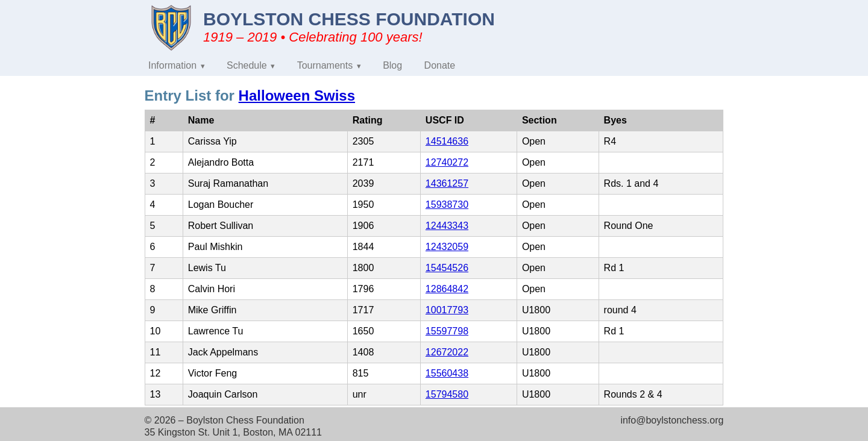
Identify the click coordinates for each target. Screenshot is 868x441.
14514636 (447, 141)
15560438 (447, 373)
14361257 (447, 183)
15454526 (447, 268)
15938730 (447, 205)
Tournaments (325, 65)
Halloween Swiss (297, 95)
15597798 (447, 331)
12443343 (447, 226)
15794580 (447, 394)
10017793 (447, 310)
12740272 (447, 162)
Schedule (247, 65)
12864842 (447, 289)
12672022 (447, 352)
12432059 (447, 247)
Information (172, 65)
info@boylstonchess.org (672, 420)
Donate (440, 65)
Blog (392, 65)
